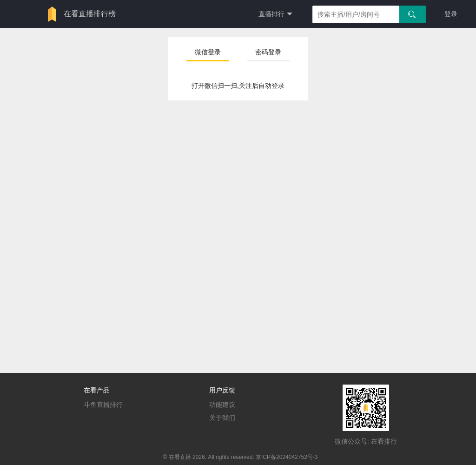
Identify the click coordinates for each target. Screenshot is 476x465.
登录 (451, 14)
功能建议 (222, 405)
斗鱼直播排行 (103, 405)
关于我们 (222, 418)
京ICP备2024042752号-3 (287, 457)
